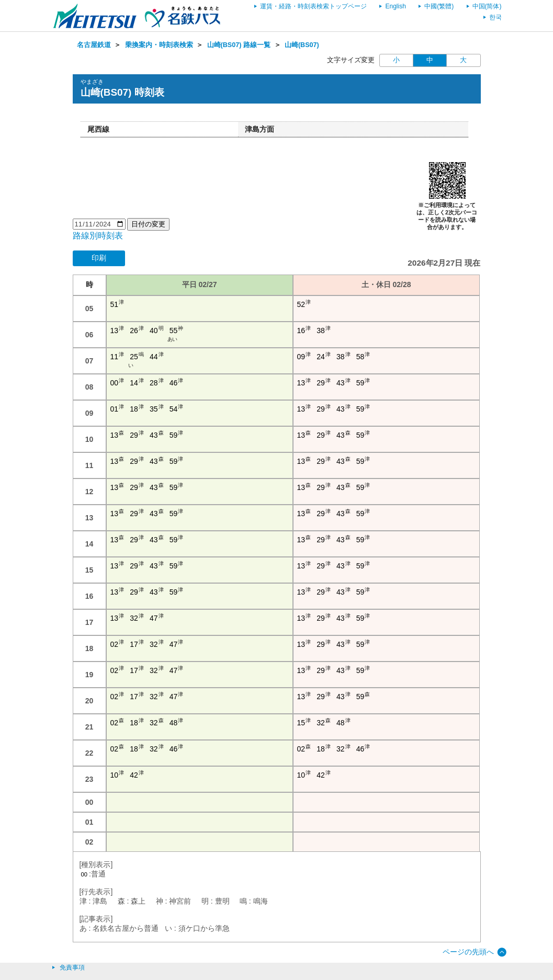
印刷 (99, 258)
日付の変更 (148, 224)
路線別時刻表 (98, 236)
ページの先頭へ (468, 952)
